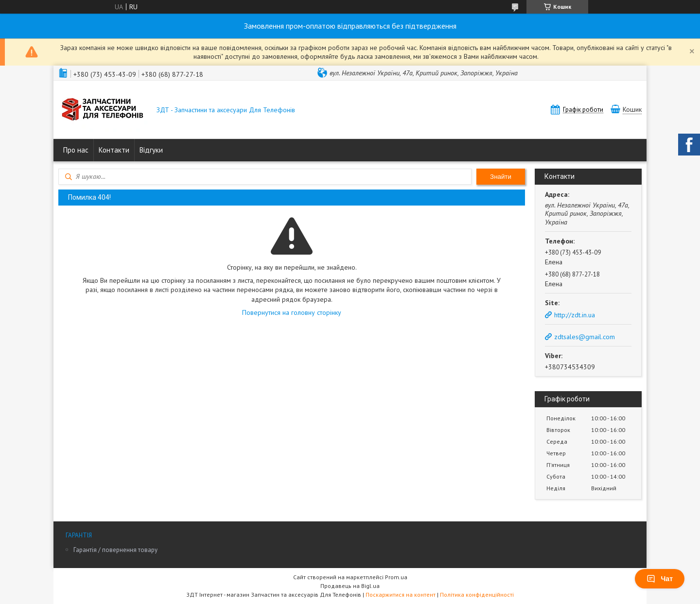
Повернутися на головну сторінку (292, 312)
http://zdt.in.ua (575, 315)
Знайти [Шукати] (501, 177)
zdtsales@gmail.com (585, 337)
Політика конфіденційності (477, 595)
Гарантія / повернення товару (115, 550)
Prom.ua (396, 577)
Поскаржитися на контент (401, 595)
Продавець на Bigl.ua (350, 586)
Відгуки (151, 150)
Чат (660, 579)
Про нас (76, 150)
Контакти (114, 150)
